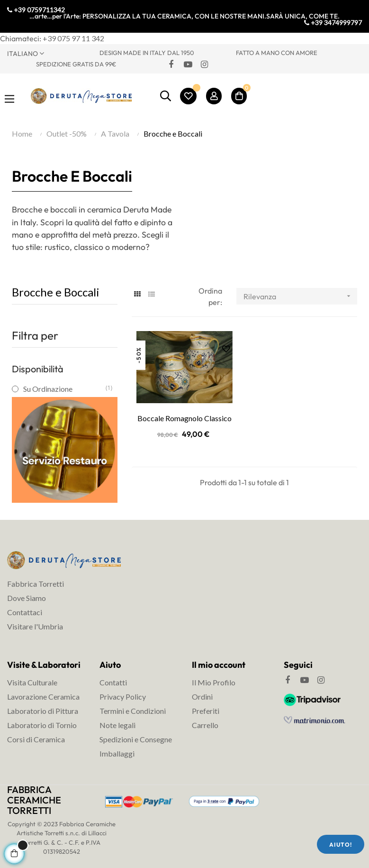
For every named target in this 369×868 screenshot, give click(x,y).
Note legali (117, 725)
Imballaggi (117, 753)
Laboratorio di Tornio (42, 725)
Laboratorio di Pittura (43, 711)
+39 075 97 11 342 (73, 38)
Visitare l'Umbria (35, 626)
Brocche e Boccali (56, 292)
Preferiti (206, 711)
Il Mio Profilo (214, 682)
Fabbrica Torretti (36, 584)
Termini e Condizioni (133, 711)
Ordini (202, 697)
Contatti (113, 682)
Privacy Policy (123, 697)
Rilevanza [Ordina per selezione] (300, 296)
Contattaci (25, 612)
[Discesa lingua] (46, 53)
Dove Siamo (27, 598)
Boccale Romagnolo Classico (184, 418)
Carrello (205, 725)
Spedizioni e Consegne (136, 739)
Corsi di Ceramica (36, 739)
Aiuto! (341, 845)
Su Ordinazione (64, 389)
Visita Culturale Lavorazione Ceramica (43, 689)
